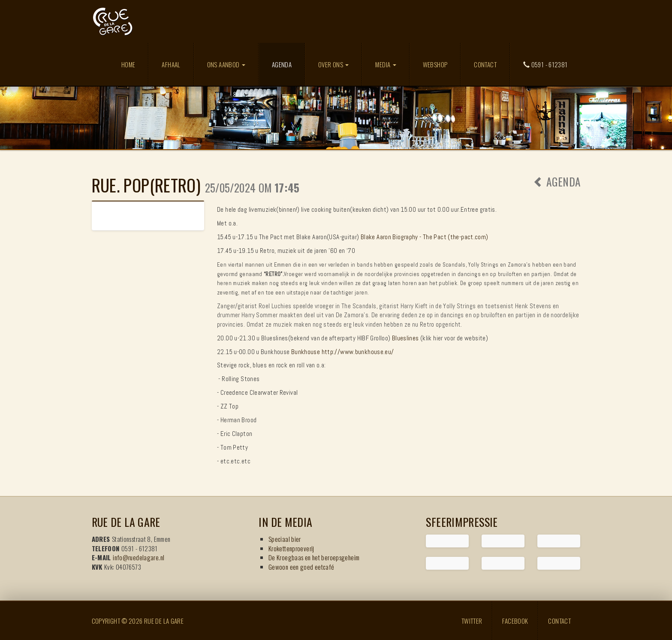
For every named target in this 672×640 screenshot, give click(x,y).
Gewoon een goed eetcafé (301, 567)
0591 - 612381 (545, 64)
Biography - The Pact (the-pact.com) (440, 237)
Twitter (472, 621)
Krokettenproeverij (291, 548)
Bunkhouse (306, 352)
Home (128, 64)
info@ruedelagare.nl (139, 557)
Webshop (435, 64)
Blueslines (405, 338)
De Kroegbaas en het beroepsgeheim (314, 557)
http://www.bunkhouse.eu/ (358, 352)
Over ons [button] (333, 64)
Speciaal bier (285, 539)
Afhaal (171, 64)
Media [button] (386, 64)
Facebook (515, 621)
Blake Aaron (376, 237)
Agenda (288, 64)
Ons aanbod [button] (226, 64)
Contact (485, 64)
